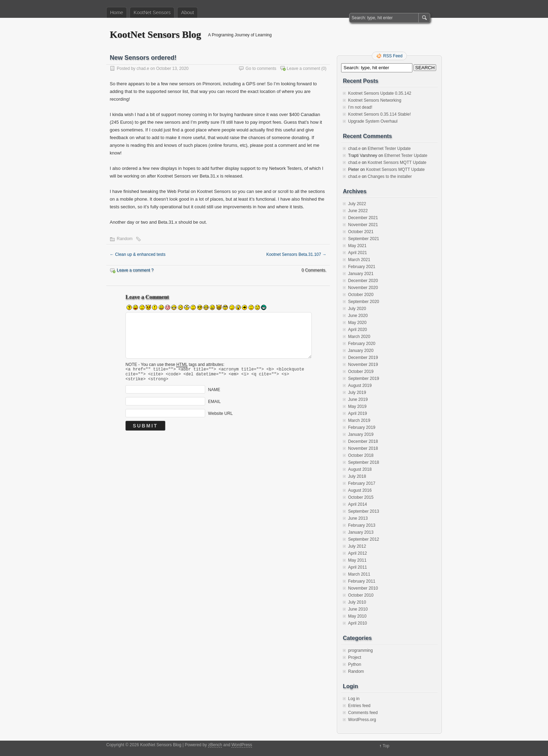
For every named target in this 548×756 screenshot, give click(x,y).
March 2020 (359, 337)
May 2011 (357, 560)
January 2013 (361, 532)
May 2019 (357, 406)
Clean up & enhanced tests (138, 254)
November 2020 (363, 288)
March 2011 (359, 574)
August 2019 (360, 386)
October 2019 (361, 372)
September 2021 (364, 239)
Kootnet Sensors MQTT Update (397, 163)
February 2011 (362, 581)
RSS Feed (393, 56)
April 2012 (358, 553)
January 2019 (361, 434)
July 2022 (357, 204)
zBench (215, 745)
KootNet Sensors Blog (155, 34)
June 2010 (358, 609)
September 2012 (364, 539)
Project (355, 657)
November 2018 (363, 448)
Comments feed (363, 713)
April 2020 (358, 330)
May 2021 (357, 246)
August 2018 (360, 469)
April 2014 (358, 504)
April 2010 (358, 623)
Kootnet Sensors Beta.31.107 (296, 254)
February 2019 (362, 427)
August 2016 (360, 490)
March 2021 (359, 260)
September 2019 (364, 379)
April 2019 (358, 413)
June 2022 (358, 211)
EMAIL (214, 405)
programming (360, 650)
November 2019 (363, 365)
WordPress (242, 745)
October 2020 (361, 295)
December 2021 (363, 218)
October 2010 (361, 595)
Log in (354, 699)
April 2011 (358, 567)
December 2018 (363, 441)
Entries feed (359, 706)
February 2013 (362, 525)
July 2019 (357, 393)
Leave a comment (304, 69)
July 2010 (357, 602)
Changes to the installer (390, 177)
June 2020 (358, 316)
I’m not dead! (360, 107)
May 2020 (357, 323)
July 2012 (357, 546)
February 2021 (362, 267)
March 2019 (359, 420)
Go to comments (261, 69)
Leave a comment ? (135, 270)
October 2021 (361, 232)
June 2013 (358, 518)
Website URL (220, 417)
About (188, 13)
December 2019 (363, 358)
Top (386, 746)
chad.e (143, 69)
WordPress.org (362, 720)
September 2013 (364, 511)
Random (125, 239)
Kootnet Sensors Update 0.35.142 (380, 93)
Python (355, 664)
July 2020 (357, 309)
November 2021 (363, 225)
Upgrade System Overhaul (373, 121)
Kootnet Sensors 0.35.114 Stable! (379, 114)
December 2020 (363, 281)
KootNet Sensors (152, 13)
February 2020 (362, 344)
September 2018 (364, 462)
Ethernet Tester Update (389, 149)
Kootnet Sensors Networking (375, 100)
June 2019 (358, 399)
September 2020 (364, 302)
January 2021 (361, 274)
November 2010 (363, 588)
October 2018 (361, 455)
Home (117, 13)
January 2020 (361, 351)
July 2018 (357, 476)
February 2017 (362, 483)
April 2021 (358, 253)
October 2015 (361, 497)
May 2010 (357, 616)
